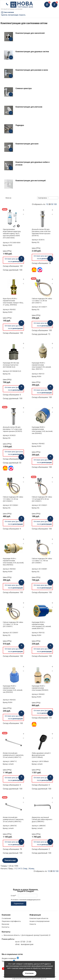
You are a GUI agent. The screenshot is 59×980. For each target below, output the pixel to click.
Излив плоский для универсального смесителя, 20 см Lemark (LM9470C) (13, 819)
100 (55, 204)
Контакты (6, 927)
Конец (32, 869)
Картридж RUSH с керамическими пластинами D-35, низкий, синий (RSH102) (41, 625)
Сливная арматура (24, 88)
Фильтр (8, 198)
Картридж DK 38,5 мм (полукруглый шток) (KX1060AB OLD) (11, 365)
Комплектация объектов (39, 918)
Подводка (20, 125)
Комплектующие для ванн (27, 144)
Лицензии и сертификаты (11, 921)
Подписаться (19, 904)
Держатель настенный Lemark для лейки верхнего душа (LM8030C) (42, 819)
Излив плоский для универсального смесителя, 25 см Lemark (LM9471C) (13, 755)
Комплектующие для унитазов (29, 107)
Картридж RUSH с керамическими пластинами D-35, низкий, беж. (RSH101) (41, 366)
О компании (6, 918)
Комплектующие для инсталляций (31, 181)
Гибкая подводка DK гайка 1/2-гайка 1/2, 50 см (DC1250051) (13, 624)
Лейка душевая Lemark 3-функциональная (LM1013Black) (41, 755)
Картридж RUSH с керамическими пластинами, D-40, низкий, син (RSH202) (13, 689)
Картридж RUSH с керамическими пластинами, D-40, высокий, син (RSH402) (42, 430)
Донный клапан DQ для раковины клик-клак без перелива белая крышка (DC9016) (41, 233)
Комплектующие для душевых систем (32, 52)
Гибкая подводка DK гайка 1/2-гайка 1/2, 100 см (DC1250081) (42, 561)
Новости (33, 924)
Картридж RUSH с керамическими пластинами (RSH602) (40, 688)
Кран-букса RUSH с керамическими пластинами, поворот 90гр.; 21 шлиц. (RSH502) (13, 302)
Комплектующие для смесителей (30, 33)
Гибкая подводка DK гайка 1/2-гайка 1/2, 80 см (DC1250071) (42, 301)
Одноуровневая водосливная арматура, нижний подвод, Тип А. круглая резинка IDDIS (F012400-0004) (12, 234)
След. (25, 869)
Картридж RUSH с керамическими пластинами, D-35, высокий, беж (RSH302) (13, 562)
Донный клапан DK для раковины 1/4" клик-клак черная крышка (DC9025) (12, 429)
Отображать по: (44, 204)
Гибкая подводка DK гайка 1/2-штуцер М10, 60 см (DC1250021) (42, 499)
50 (52, 204)
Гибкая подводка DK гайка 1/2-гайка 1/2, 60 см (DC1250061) (13, 499)
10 (47, 204)
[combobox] (48, 198)
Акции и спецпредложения (39, 921)
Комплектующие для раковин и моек (32, 70)
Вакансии (5, 924)
